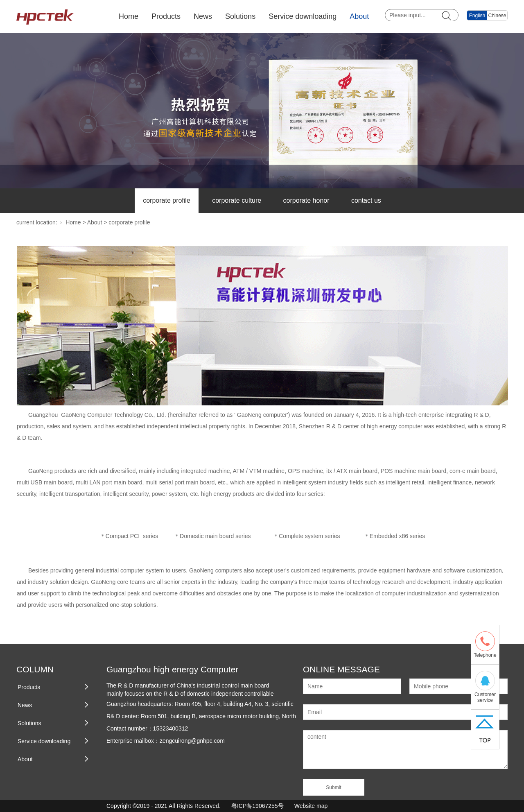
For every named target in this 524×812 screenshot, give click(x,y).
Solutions (240, 16)
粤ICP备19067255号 (257, 806)
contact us (366, 200)
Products (166, 16)
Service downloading (303, 16)
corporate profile (167, 200)
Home (129, 16)
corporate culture (237, 200)
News (203, 16)
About (359, 16)
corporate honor (306, 200)
